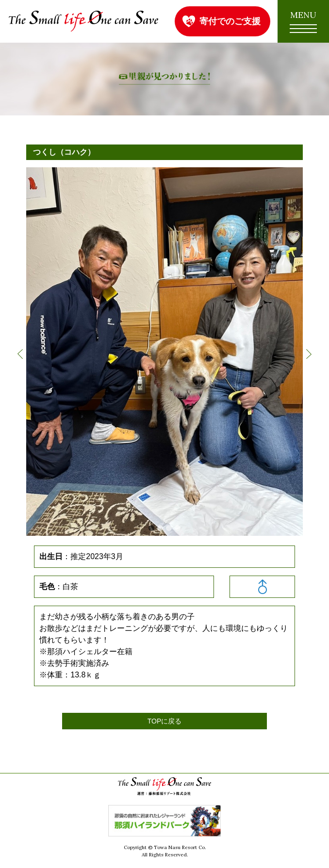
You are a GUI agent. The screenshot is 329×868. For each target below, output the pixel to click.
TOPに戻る (165, 721)
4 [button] (178, 528)
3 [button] (169, 528)
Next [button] (309, 354)
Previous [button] (20, 354)
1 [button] (151, 528)
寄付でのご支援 (230, 21)
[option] (164, 352)
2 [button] (160, 528)
